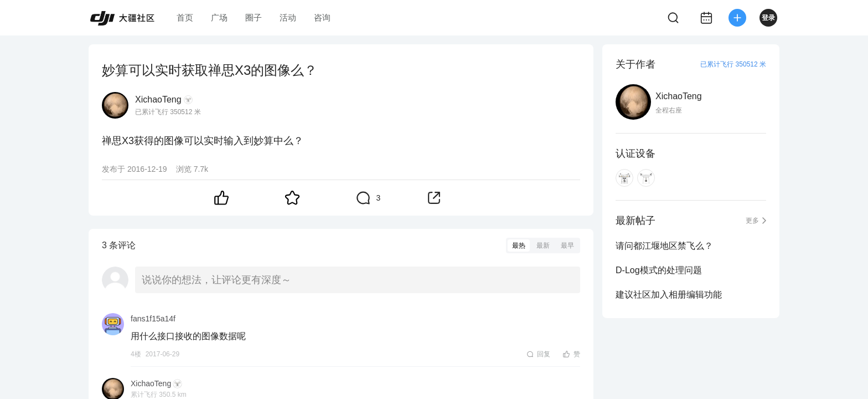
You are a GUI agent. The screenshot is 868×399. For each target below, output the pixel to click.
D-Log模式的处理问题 (659, 270)
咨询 (322, 17)
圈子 (254, 17)
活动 (288, 17)
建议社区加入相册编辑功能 (669, 295)
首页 (185, 17)
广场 (219, 17)
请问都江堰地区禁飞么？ (664, 246)
